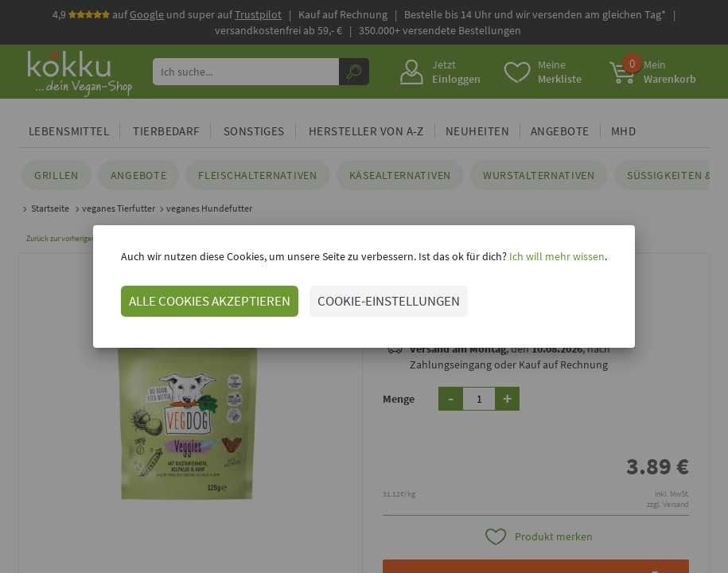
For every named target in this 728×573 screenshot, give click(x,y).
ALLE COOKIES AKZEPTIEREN (210, 301)
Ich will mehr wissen (556, 256)
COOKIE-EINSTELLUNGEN (389, 301)
